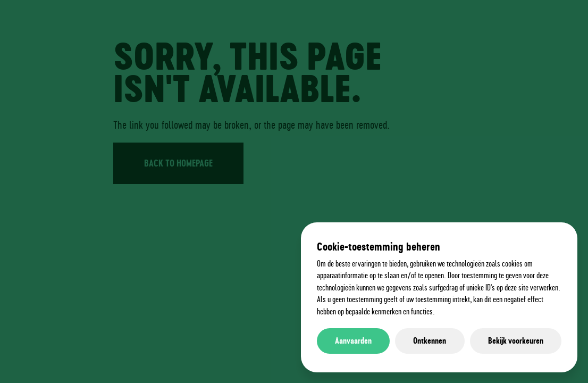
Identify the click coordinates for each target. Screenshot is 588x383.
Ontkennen (430, 341)
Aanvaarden (353, 341)
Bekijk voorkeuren (516, 341)
